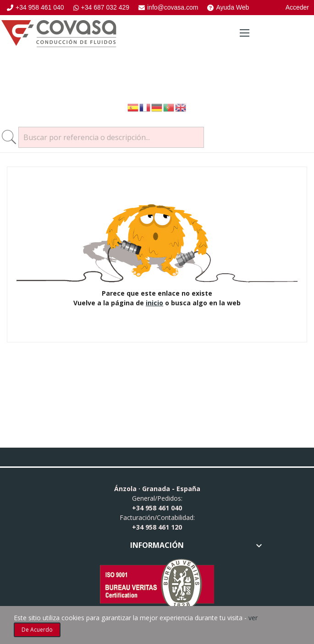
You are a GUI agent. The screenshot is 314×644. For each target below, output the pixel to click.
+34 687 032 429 (102, 7)
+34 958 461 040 (36, 7)
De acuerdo (37, 630)
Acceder (297, 7)
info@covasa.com (168, 7)
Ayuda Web (228, 7)
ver (253, 618)
